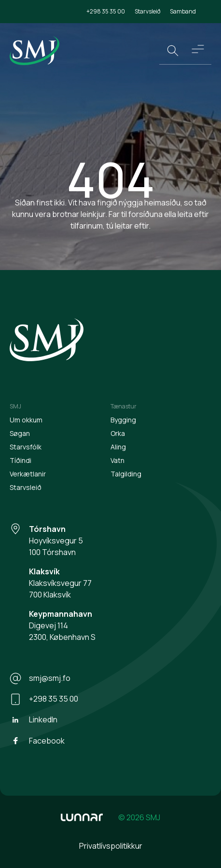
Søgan (20, 433)
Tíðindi (21, 460)
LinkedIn (34, 720)
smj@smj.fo (40, 678)
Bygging (123, 420)
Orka (118, 433)
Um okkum (26, 420)
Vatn (117, 460)
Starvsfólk (26, 447)
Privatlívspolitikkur (111, 846)
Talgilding (126, 474)
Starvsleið (147, 11)
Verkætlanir (28, 474)
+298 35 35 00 (106, 11)
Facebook (37, 741)
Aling (118, 447)
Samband (183, 11)
